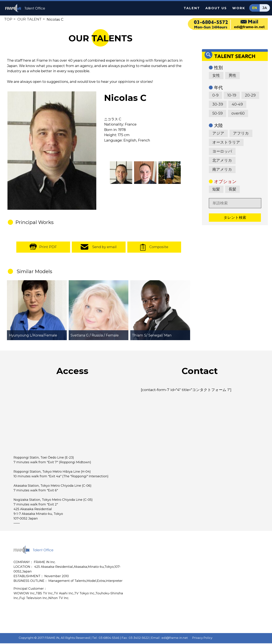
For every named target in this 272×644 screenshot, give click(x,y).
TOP (8, 19)
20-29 (250, 95)
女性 (216, 75)
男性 (232, 75)
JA (265, 8)
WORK (239, 8)
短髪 (216, 189)
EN (255, 8)
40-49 (237, 104)
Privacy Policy (202, 638)
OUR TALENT (29, 19)
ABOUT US (216, 8)
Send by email (104, 248)
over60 (238, 113)
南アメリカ (222, 169)
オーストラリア (226, 142)
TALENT (192, 8)
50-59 (218, 113)
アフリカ (241, 133)
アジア (218, 133)
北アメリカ (222, 160)
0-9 (215, 95)
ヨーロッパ (222, 151)
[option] (52, 151)
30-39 (218, 104)
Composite (159, 248)
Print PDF (48, 248)
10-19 (232, 95)
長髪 (232, 189)
